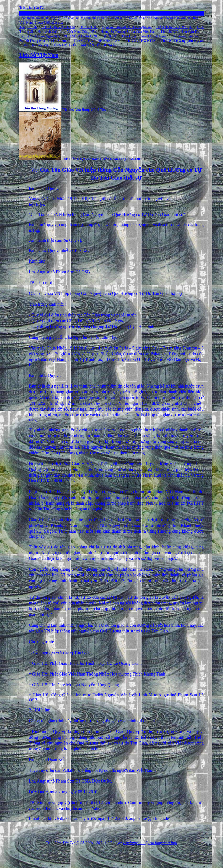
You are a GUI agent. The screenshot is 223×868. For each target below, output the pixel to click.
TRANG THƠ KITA (141, 41)
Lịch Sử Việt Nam (39, 55)
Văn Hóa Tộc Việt (37, 45)
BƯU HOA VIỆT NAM (58, 27)
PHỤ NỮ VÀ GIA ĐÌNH (81, 36)
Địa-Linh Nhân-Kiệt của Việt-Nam (127, 27)
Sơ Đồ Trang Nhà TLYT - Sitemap (44, 41)
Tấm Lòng (129, 36)
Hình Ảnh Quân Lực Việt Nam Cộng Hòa (67, 32)
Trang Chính (28, 27)
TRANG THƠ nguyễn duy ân (182, 41)
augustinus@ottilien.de (149, 818)
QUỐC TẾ (110, 36)
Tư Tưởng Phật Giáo (186, 36)
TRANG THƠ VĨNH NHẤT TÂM (97, 41)
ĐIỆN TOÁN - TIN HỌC (174, 27)
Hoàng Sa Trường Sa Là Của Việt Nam (128, 32)
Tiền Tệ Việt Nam (153, 36)
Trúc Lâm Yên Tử (32, 8)
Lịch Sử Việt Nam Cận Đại (181, 32)
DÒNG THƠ (89, 27)
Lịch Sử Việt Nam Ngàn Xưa (40, 36)
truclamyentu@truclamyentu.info (150, 843)
